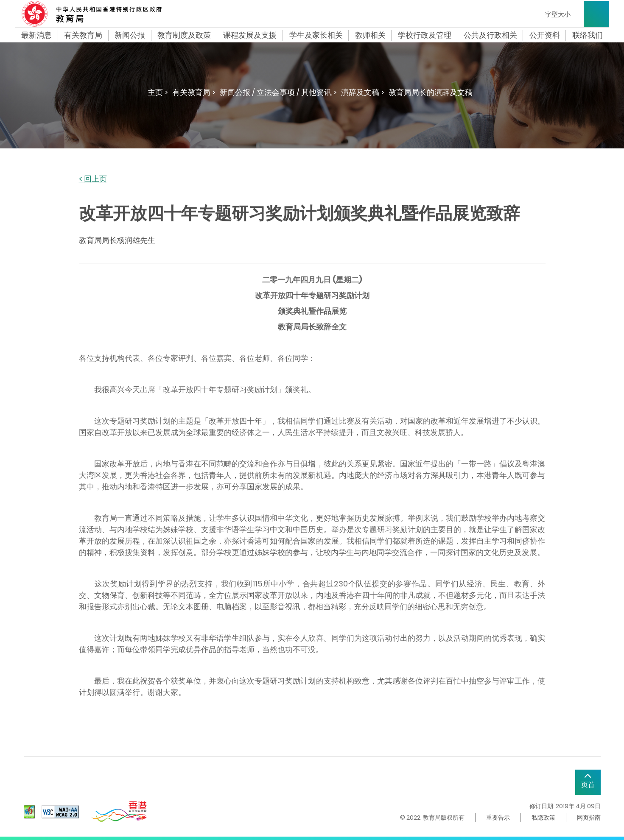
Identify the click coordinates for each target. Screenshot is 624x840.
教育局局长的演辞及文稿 (431, 92)
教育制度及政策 (184, 35)
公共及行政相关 (490, 35)
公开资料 (545, 35)
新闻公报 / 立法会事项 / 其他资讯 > (278, 92)
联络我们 (588, 35)
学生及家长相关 (316, 35)
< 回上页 (93, 179)
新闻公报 (130, 35)
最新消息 (36, 35)
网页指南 (589, 818)
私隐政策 (543, 818)
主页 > (158, 92)
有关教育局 (83, 35)
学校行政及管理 (425, 35)
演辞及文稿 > (363, 92)
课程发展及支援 (250, 35)
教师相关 (370, 35)
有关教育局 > (194, 92)
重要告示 (498, 818)
